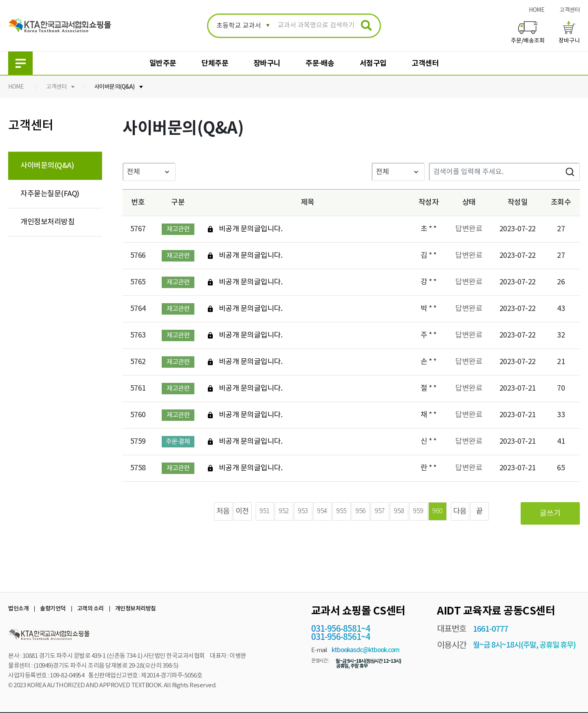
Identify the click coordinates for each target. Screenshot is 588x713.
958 (399, 511)
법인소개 (18, 609)
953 (303, 511)
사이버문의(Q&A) (115, 87)
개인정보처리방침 (47, 222)
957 (380, 511)
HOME (537, 10)
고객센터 (570, 10)
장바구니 (267, 63)
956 (361, 511)
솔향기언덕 (53, 609)
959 (418, 511)
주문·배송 (320, 63)
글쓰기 (550, 513)
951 (265, 511)
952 (284, 511)
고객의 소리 (90, 609)
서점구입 (373, 63)
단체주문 (215, 63)
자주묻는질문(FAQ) (50, 194)
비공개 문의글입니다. (251, 229)
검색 (570, 172)
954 (322, 511)
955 (341, 511)
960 (437, 511)
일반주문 (163, 63)
